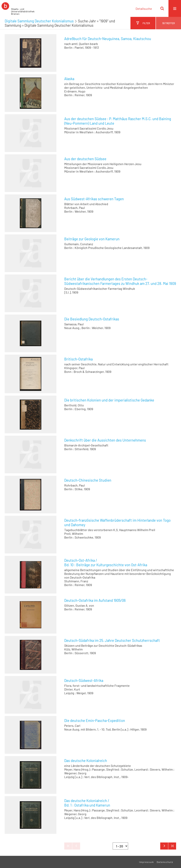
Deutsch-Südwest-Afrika (84, 680)
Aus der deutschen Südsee (85, 159)
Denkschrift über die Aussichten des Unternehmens (105, 440)
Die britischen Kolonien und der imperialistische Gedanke (109, 400)
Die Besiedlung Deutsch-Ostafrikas (92, 319)
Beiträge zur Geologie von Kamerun (92, 239)
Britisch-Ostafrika (78, 359)
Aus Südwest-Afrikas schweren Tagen (94, 199)
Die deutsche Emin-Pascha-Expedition (95, 721)
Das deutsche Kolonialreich (86, 761)
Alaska (69, 79)
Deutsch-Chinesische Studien (88, 480)
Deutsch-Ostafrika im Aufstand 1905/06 (95, 600)
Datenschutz (165, 862)
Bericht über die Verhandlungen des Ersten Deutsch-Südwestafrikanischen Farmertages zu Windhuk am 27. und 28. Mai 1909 (120, 281)
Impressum (147, 862)
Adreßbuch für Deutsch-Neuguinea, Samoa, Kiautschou (108, 39)
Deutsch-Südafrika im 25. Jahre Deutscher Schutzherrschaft (112, 640)
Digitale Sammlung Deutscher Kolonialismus (39, 21)
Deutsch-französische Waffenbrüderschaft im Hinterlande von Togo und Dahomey (117, 523)
